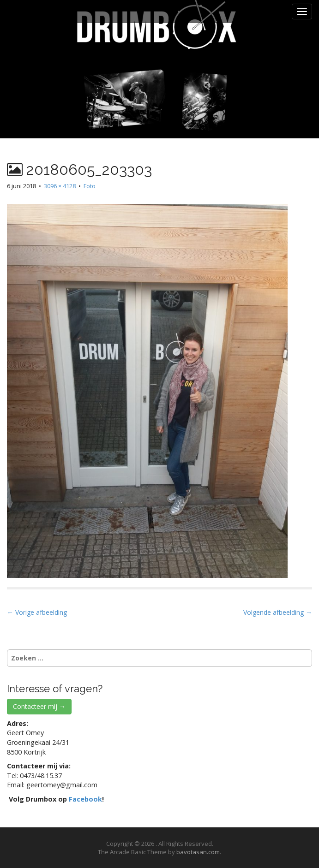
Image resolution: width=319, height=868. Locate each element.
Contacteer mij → (39, 706)
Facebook (85, 799)
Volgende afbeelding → (278, 612)
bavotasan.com (198, 852)
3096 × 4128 (60, 186)
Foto (90, 186)
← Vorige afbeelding (37, 612)
